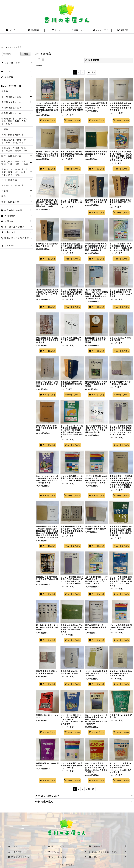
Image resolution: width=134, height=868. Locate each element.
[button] (34, 31)
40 (89, 72)
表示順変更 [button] (92, 60)
